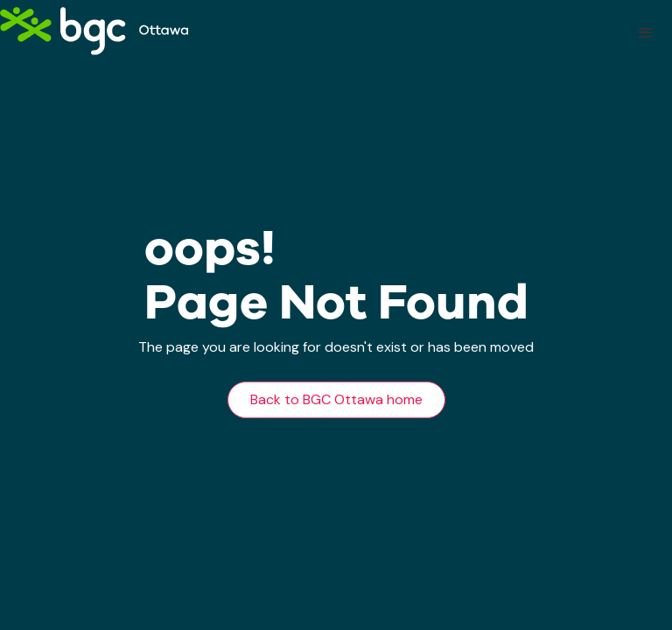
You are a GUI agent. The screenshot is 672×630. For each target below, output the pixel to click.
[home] (94, 31)
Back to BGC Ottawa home (336, 399)
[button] (646, 33)
